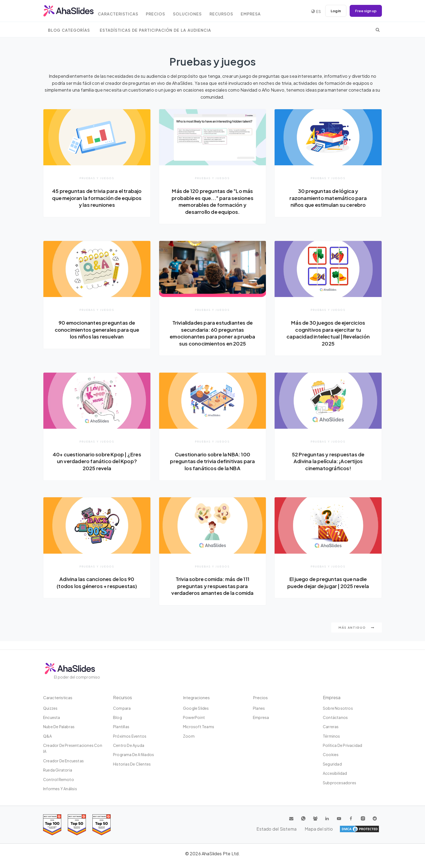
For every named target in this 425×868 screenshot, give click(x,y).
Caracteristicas (123, 12)
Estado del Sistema (327, 829)
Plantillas (121, 727)
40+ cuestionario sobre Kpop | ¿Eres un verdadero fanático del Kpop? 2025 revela (97, 469)
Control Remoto (59, 779)
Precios (162, 12)
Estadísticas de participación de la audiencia (155, 30)
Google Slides (196, 708)
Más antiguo (357, 636)
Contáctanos (335, 717)
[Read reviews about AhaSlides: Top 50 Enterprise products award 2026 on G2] (102, 825)
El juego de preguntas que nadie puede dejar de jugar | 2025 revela (328, 591)
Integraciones (197, 697)
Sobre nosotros (338, 708)
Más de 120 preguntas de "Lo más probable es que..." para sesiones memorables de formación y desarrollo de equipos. (213, 201)
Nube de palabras (59, 727)
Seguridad (332, 764)
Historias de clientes (132, 764)
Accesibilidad (335, 773)
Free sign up (365, 11)
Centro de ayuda (129, 745)
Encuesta (52, 717)
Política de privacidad (342, 745)
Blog (117, 717)
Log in (333, 11)
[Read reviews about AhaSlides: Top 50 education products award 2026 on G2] (77, 825)
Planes (259, 708)
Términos (331, 736)
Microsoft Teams (199, 727)
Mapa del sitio (365, 829)
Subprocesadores (339, 783)
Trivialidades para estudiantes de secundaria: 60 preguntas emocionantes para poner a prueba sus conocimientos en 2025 (213, 337)
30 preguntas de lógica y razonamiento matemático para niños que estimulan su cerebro (328, 198)
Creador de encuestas (63, 761)
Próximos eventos (130, 736)
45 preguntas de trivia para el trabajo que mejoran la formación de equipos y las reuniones (97, 198)
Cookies (331, 754)
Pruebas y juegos (97, 178)
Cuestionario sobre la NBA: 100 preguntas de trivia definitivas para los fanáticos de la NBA (212, 469)
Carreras (331, 727)
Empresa (263, 12)
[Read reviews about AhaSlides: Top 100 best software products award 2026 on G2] (52, 825)
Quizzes (50, 708)
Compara (122, 708)
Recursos (231, 12)
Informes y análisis (60, 789)
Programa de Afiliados (133, 754)
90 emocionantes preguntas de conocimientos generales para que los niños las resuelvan (97, 330)
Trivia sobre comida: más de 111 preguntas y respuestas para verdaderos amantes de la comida (212, 594)
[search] (378, 30)
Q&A (48, 736)
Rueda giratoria (58, 770)
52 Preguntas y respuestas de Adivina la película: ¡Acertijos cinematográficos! (328, 469)
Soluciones (196, 12)
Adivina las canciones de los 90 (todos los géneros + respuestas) (97, 591)
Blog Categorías (69, 30)
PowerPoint (194, 717)
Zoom (189, 736)
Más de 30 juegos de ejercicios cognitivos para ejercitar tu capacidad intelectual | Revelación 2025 (328, 333)
